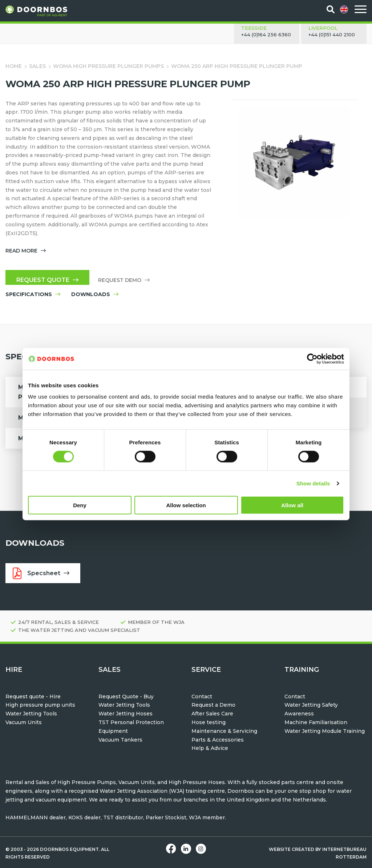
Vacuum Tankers (120, 740)
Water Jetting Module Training (325, 731)
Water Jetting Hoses (126, 714)
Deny (80, 505)
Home (14, 66)
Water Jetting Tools (31, 714)
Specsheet (41, 573)
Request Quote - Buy (126, 697)
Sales (37, 66)
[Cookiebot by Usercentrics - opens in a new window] (312, 359)
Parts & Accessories (218, 740)
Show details (313, 483)
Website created (292, 849)
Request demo (124, 280)
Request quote (47, 280)
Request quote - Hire (33, 697)
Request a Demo (213, 705)
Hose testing (209, 722)
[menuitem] (345, 9)
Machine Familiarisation (316, 722)
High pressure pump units (40, 705)
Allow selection (186, 505)
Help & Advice (210, 748)
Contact (202, 697)
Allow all (292, 505)
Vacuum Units (24, 722)
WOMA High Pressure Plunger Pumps (108, 66)
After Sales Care (212, 714)
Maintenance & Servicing (224, 731)
